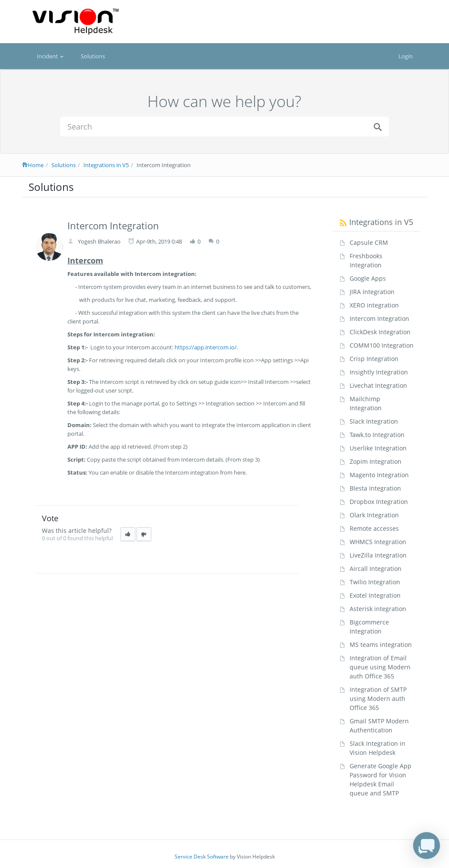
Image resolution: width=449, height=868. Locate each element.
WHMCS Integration (378, 542)
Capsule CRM (369, 242)
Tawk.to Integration (377, 435)
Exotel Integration (375, 595)
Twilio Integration (375, 582)
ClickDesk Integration (380, 332)
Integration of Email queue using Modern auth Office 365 (380, 667)
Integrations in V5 (106, 165)
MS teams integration (381, 645)
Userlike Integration (378, 448)
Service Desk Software (202, 857)
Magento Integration (379, 475)
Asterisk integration (378, 609)
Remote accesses (374, 528)
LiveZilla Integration (378, 555)
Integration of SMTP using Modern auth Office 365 (378, 699)
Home (33, 165)
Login (406, 56)
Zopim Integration (376, 461)
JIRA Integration (372, 292)
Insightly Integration (379, 372)
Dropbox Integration (379, 502)
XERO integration (374, 305)
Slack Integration (374, 421)
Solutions (93, 56)
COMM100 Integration (382, 345)
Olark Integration (374, 515)
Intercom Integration (379, 318)
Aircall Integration (376, 569)
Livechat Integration (378, 385)
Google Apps (368, 278)
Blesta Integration (375, 488)
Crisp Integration (374, 359)
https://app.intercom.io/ (206, 347)
